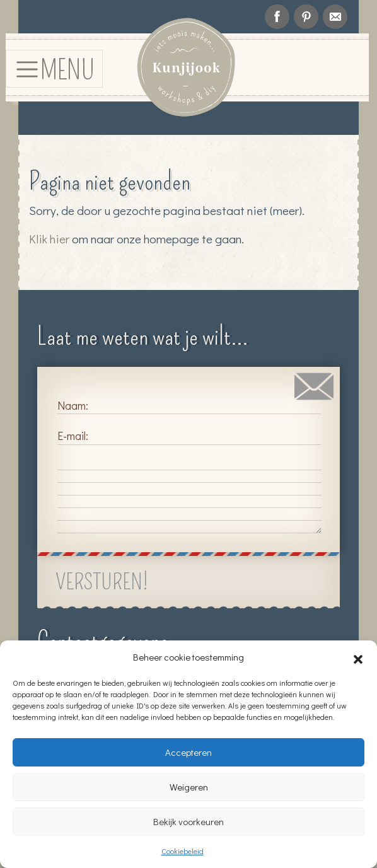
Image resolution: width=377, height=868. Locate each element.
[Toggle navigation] (54, 68)
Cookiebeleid (183, 851)
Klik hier (49, 239)
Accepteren (188, 752)
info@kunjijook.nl (335, 17)
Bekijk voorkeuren (188, 821)
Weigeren (189, 787)
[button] (358, 657)
